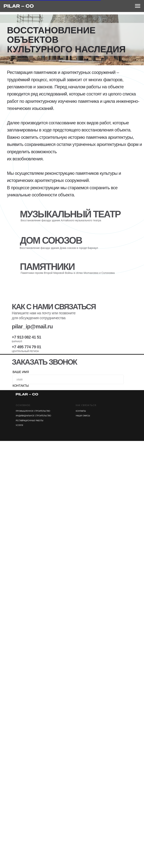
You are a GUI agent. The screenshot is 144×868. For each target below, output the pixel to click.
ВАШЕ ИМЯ (21, 799)
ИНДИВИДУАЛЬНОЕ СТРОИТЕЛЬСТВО (33, 843)
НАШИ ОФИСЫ (83, 843)
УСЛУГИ (19, 852)
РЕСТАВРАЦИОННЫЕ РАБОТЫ (30, 848)
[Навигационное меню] (138, 6)
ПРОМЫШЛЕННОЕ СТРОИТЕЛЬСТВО (33, 838)
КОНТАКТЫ (21, 813)
